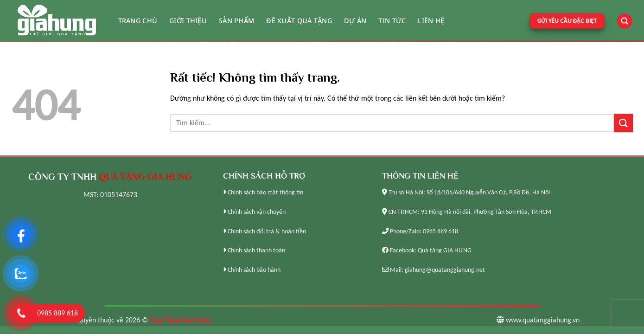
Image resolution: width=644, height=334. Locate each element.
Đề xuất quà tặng (299, 21)
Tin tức (392, 21)
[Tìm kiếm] (625, 21)
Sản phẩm (236, 21)
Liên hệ (431, 21)
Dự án (355, 21)
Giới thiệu (188, 21)
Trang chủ (138, 21)
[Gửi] (623, 123)
